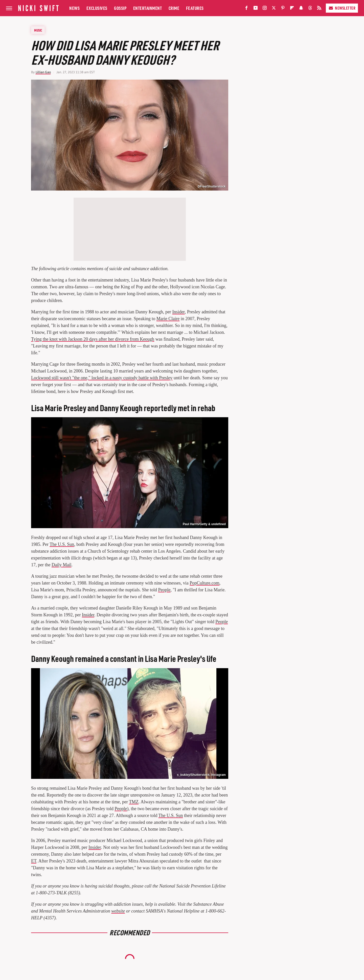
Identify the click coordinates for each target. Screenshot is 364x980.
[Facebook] (246, 9)
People (164, 590)
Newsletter (342, 8)
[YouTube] (256, 9)
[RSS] (319, 9)
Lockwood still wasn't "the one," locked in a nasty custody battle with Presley (102, 378)
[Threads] (310, 9)
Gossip (120, 8)
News (74, 8)
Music (38, 30)
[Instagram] (265, 9)
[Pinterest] (283, 9)
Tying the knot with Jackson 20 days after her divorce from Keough (93, 339)
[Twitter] (274, 9)
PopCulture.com (204, 583)
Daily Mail (62, 565)
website (118, 911)
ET (34, 861)
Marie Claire (168, 319)
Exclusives (97, 8)
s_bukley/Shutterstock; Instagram (201, 775)
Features (195, 8)
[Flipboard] (292, 9)
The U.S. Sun (62, 544)
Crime (174, 8)
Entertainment (148, 8)
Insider (178, 312)
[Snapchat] (301, 9)
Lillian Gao (43, 72)
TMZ (134, 802)
